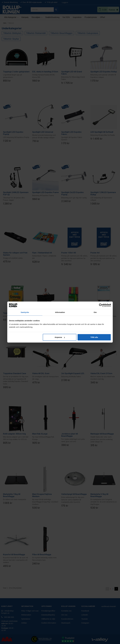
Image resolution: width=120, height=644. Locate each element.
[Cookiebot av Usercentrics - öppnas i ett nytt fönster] (101, 305)
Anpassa (60, 337)
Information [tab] (60, 312)
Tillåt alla (94, 337)
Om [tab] (95, 312)
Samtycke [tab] (25, 312)
